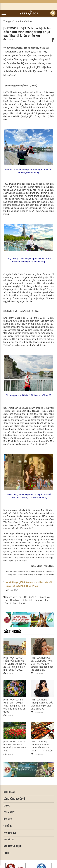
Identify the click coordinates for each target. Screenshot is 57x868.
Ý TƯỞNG (8, 826)
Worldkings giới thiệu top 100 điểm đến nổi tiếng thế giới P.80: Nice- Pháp (29, 584)
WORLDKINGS (10, 833)
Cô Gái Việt (30, 597)
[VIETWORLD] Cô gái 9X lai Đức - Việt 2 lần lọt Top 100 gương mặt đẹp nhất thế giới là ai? (42, 664)
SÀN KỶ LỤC (9, 840)
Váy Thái (17, 597)
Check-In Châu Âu (33, 600)
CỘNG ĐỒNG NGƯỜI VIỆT (15, 799)
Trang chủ (9, 21)
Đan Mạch (16, 600)
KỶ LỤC (7, 806)
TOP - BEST (9, 813)
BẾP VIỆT (8, 819)
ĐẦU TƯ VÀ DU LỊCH (13, 847)
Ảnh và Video (24, 21)
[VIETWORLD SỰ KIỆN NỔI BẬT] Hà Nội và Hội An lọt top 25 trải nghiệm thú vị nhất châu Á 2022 (15, 664)
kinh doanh (9, 792)
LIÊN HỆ (7, 853)
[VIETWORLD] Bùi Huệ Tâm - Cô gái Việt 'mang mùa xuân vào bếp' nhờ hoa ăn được (15, 706)
